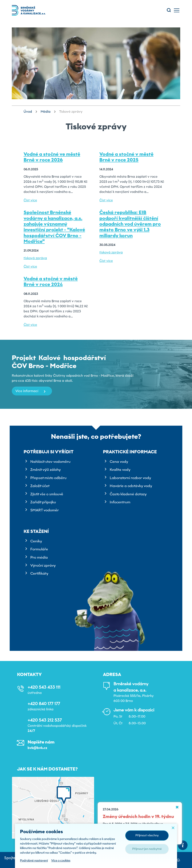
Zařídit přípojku (43, 502)
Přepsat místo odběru (48, 478)
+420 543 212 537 (45, 720)
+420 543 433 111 (44, 687)
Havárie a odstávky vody (131, 486)
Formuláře (39, 549)
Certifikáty (39, 573)
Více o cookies (61, 860)
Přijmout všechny (147, 835)
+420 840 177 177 (44, 704)
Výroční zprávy (43, 565)
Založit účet (40, 486)
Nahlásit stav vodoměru (50, 462)
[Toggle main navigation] (177, 10)
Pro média (39, 557)
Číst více (30, 200)
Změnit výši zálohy (45, 470)
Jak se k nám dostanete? (47, 769)
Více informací (27, 391)
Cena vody (119, 462)
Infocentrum (120, 502)
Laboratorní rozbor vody (130, 478)
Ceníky (36, 541)
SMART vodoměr (45, 510)
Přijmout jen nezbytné (147, 849)
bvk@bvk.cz (37, 748)
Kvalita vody (120, 470)
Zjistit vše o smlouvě (47, 494)
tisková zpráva (35, 258)
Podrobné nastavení (34, 860)
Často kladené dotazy (128, 494)
